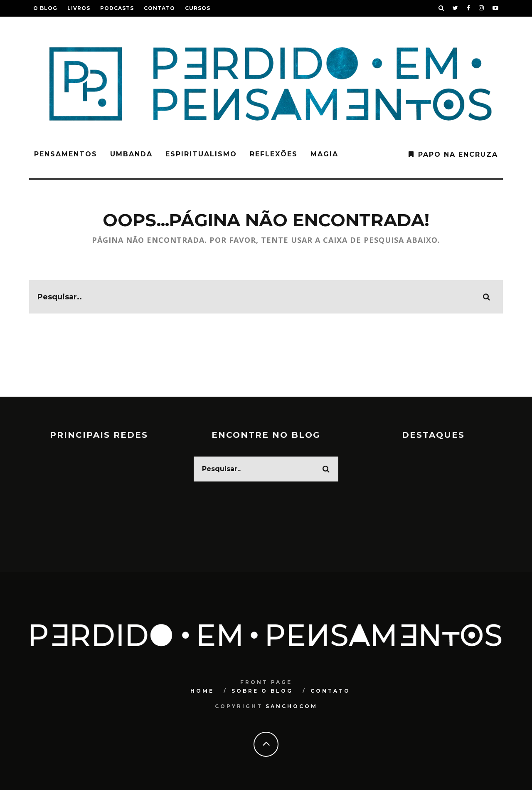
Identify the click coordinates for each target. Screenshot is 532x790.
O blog (45, 8)
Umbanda (131, 154)
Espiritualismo (201, 154)
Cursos (198, 8)
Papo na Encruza (458, 154)
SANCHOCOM (292, 706)
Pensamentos (66, 154)
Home (202, 691)
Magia (324, 154)
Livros (79, 8)
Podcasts (117, 8)
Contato (159, 8)
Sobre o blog (262, 691)
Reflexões (274, 154)
